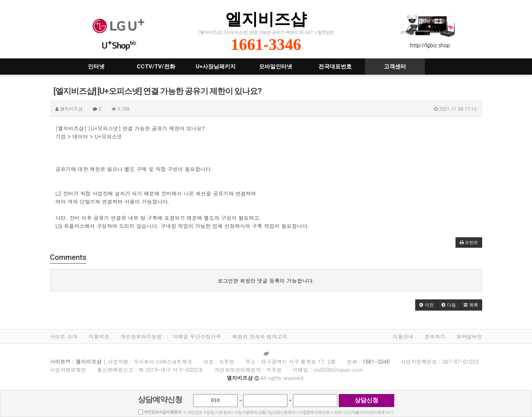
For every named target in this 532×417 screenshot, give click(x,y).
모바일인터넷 (276, 67)
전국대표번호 (335, 67)
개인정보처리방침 (141, 336)
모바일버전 (469, 336)
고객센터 (395, 67)
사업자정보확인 (68, 370)
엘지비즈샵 (266, 19)
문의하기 (435, 336)
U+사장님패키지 (216, 67)
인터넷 (96, 67)
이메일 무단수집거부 (197, 336)
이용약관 (99, 336)
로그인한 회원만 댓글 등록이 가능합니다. (266, 281)
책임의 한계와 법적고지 (260, 336)
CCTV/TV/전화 (156, 67)
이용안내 (403, 336)
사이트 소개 (64, 336)
